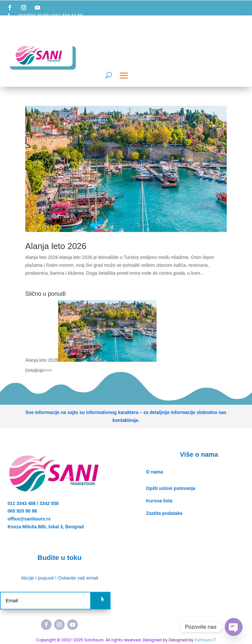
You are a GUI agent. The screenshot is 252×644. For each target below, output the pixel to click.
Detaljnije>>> (39, 370)
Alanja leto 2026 (56, 246)
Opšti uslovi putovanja (171, 488)
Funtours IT (205, 640)
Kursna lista (159, 501)
